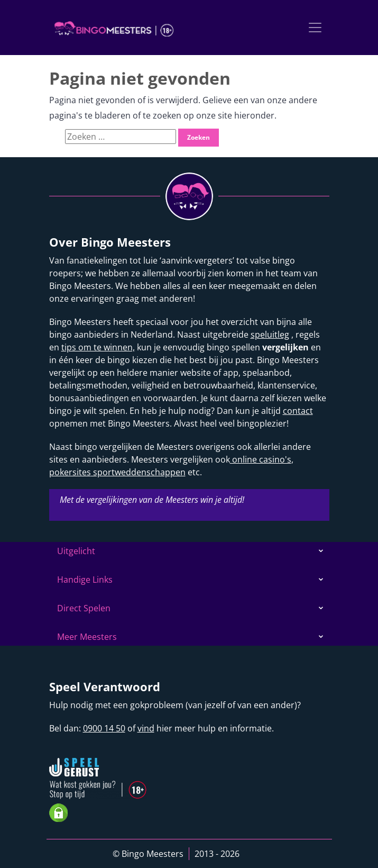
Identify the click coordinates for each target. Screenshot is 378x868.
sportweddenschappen (138, 472)
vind (146, 728)
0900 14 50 (104, 728)
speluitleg (270, 334)
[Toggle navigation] (315, 28)
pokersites (70, 472)
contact (298, 411)
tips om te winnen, (98, 347)
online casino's (261, 459)
